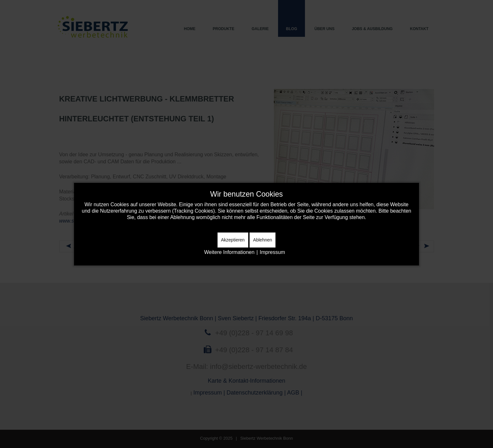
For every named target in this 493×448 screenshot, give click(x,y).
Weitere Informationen (229, 252)
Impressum (272, 252)
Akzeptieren (233, 240)
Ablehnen (263, 240)
